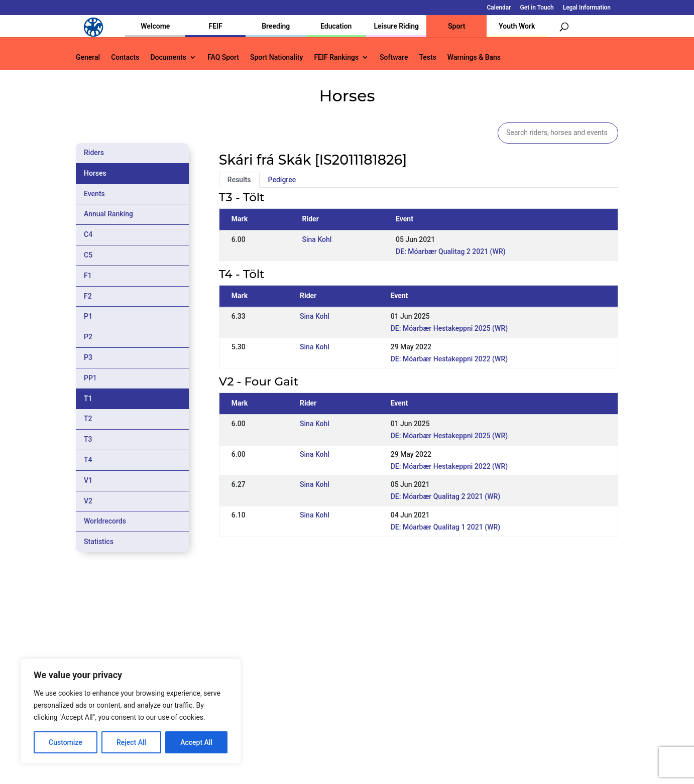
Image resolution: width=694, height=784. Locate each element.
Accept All (196, 742)
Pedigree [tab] (282, 180)
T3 (88, 439)
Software (394, 57)
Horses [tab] (95, 173)
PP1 (90, 378)
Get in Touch (537, 8)
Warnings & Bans (474, 57)
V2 (88, 501)
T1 (88, 399)
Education (336, 26)
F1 (88, 276)
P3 (88, 357)
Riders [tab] (94, 153)
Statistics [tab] (99, 542)
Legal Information (587, 8)
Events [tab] (94, 194)
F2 (88, 296)
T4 (88, 460)
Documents (168, 57)
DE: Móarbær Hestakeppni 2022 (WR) (449, 359)
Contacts (125, 57)
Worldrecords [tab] (105, 521)
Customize (66, 742)
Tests (427, 57)
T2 (88, 419)
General (88, 57)
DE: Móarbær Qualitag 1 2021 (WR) (446, 527)
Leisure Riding (396, 26)
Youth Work (517, 26)
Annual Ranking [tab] (108, 214)
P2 (88, 337)
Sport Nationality (276, 57)
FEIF (216, 26)
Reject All (131, 742)
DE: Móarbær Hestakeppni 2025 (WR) (449, 328)
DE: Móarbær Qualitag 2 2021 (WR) (451, 251)
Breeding (276, 26)
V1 (88, 480)
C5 (88, 255)
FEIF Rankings (336, 57)
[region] (131, 711)
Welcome (155, 26)
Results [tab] (239, 180)
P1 (88, 316)
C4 (88, 234)
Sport (456, 26)
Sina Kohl (317, 239)
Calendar (499, 8)
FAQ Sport (223, 57)
